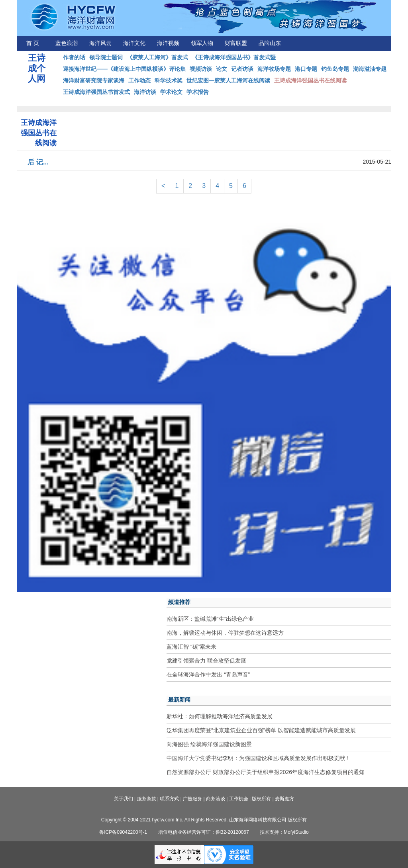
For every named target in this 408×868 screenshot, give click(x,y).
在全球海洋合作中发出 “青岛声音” (208, 674)
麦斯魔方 (284, 799)
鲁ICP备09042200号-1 (123, 832)
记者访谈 (242, 69)
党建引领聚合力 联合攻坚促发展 (206, 661)
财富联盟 (236, 43)
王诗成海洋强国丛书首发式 (96, 92)
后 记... (38, 162)
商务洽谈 (216, 799)
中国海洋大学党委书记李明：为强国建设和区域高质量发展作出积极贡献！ (259, 758)
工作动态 (139, 80)
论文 (222, 69)
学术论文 (171, 92)
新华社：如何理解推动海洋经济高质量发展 (220, 716)
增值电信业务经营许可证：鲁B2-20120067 (204, 832)
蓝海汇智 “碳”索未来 (191, 647)
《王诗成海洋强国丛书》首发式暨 (234, 57)
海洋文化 (134, 43)
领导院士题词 (106, 57)
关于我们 (124, 799)
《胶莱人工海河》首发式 (157, 57)
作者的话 (74, 57)
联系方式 (169, 799)
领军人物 (202, 43)
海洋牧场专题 (274, 69)
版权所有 (261, 799)
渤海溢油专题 (370, 69)
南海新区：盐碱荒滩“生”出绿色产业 (210, 619)
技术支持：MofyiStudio (284, 832)
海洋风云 (100, 43)
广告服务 (192, 799)
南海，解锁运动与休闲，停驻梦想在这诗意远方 (225, 633)
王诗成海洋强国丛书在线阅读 (310, 80)
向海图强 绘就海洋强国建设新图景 (209, 744)
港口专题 (306, 69)
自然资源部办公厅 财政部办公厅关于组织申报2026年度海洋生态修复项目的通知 (266, 772)
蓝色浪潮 (67, 43)
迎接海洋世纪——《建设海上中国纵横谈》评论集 (124, 69)
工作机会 (239, 799)
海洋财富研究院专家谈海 (94, 80)
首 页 (33, 43)
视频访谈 (201, 69)
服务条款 (147, 799)
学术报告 (198, 92)
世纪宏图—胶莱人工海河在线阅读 (228, 80)
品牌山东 (270, 43)
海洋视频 (168, 43)
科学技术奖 (169, 80)
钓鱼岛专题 (335, 69)
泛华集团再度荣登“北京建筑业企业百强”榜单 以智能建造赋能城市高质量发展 (261, 730)
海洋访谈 (145, 92)
